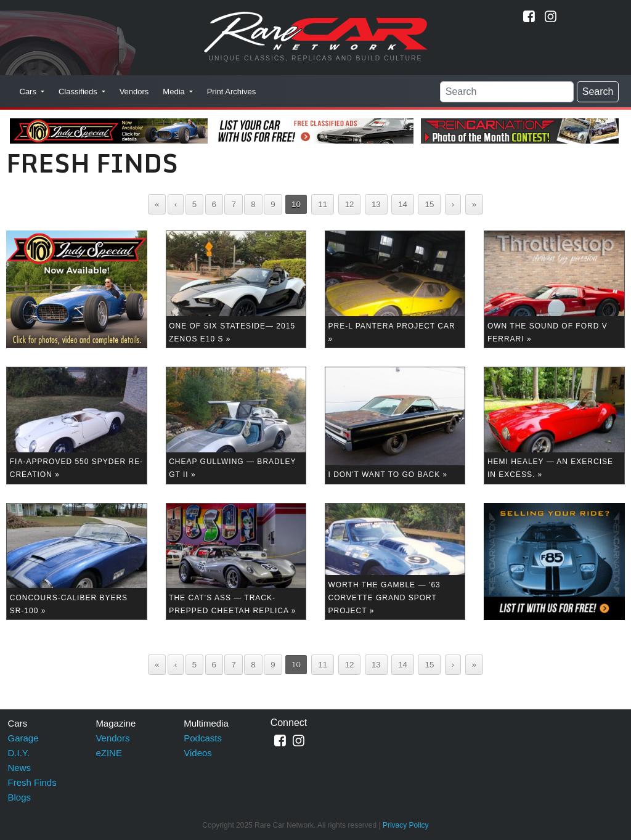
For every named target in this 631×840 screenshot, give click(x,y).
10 (296, 204)
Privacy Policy (406, 825)
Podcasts (203, 738)
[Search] (507, 92)
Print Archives (231, 92)
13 (376, 204)
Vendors (134, 92)
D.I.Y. (19, 753)
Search (598, 92)
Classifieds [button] (79, 92)
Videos (198, 753)
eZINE (109, 753)
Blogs (20, 797)
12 (350, 204)
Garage (23, 738)
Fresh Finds (32, 782)
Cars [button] (29, 92)
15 (429, 204)
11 (323, 204)
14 (403, 204)
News (20, 768)
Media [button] (175, 92)
